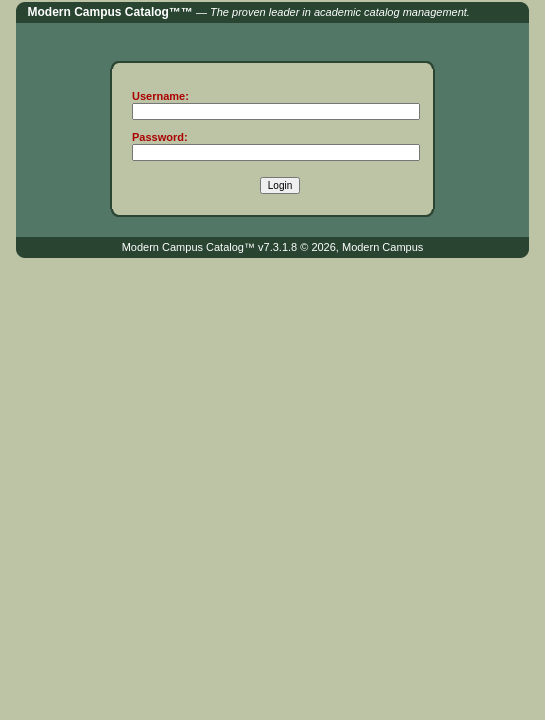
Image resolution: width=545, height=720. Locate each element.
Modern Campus (382, 247)
